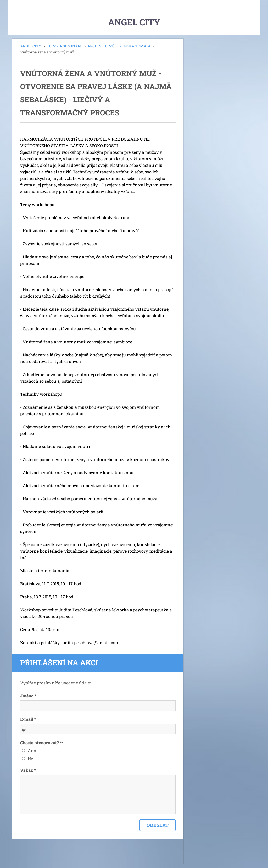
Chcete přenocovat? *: (41, 743)
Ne (30, 759)
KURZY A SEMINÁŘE (64, 46)
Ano (32, 750)
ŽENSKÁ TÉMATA (135, 46)
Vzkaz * (28, 770)
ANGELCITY (31, 46)
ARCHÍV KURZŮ (101, 46)
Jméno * (28, 696)
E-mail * (28, 719)
